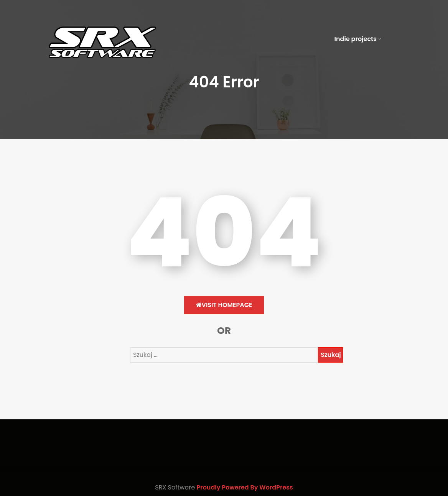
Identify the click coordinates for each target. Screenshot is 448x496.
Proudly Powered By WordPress (245, 487)
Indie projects (356, 39)
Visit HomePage (224, 305)
